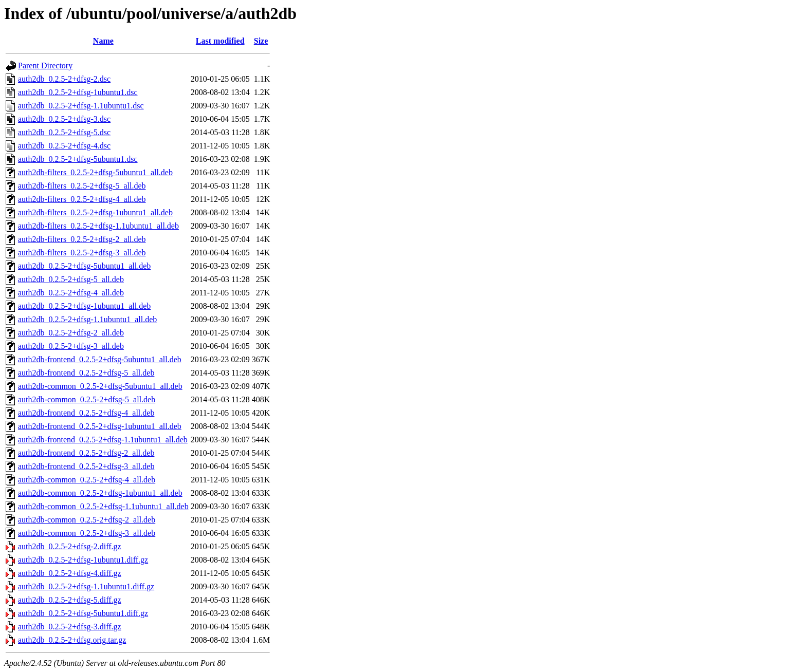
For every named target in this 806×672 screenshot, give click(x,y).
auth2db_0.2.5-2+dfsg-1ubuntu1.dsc (78, 92)
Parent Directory (45, 66)
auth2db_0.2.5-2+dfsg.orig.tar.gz (72, 640)
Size (261, 41)
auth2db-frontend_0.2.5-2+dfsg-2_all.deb (86, 453)
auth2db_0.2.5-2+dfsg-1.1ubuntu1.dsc (81, 106)
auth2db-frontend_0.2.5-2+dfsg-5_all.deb (86, 373)
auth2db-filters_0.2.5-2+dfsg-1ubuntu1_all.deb (95, 212)
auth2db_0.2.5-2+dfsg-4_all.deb (71, 293)
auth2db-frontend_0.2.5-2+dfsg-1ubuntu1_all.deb (100, 426)
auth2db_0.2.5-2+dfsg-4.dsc (64, 146)
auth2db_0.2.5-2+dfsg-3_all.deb (71, 346)
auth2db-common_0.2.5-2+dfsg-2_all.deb (87, 520)
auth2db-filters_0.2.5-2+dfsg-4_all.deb (82, 199)
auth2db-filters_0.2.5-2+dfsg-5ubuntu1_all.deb (95, 172)
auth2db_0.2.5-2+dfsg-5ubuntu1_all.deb (84, 266)
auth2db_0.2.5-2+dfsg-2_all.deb (71, 333)
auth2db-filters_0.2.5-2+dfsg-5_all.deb (82, 186)
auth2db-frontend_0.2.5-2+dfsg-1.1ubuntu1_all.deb (103, 440)
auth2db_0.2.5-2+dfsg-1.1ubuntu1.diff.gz (86, 586)
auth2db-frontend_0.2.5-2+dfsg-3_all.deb (86, 466)
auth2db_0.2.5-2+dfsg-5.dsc (64, 132)
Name (103, 41)
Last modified (220, 41)
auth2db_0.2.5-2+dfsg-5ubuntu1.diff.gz (83, 613)
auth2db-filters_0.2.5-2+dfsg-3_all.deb (82, 253)
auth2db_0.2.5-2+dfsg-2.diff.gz (70, 546)
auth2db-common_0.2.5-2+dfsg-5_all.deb (87, 399)
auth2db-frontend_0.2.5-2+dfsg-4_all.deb (86, 413)
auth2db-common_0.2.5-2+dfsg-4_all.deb (87, 480)
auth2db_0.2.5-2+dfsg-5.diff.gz (70, 600)
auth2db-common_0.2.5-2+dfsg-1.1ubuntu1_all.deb (103, 506)
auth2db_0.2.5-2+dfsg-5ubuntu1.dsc (78, 159)
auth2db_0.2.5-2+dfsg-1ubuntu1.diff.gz (83, 560)
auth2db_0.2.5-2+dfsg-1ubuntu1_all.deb (84, 306)
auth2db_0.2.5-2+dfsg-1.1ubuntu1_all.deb (87, 319)
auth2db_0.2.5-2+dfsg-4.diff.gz (70, 573)
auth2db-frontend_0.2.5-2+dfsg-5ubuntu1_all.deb (100, 359)
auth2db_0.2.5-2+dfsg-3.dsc (64, 119)
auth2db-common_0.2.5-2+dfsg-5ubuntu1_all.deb (100, 386)
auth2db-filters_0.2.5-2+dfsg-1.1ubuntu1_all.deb (98, 226)
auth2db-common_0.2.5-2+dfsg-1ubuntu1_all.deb (100, 493)
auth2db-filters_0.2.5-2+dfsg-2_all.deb (82, 239)
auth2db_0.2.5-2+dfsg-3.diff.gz (70, 627)
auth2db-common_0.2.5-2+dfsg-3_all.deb (87, 533)
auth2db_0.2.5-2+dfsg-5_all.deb (71, 279)
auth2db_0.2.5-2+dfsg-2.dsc (64, 79)
